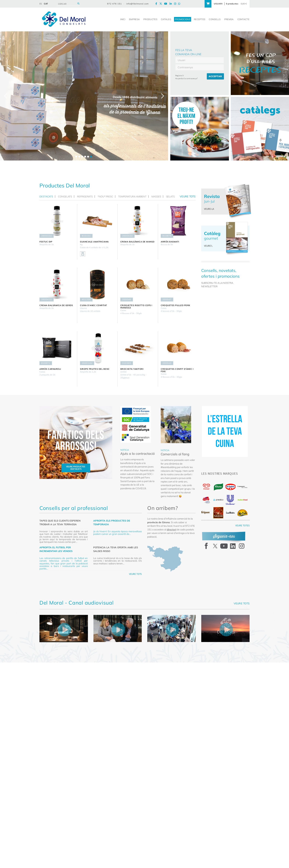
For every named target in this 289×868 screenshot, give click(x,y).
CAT (46, 4)
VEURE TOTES (242, 526)
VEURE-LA (209, 209)
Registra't (180, 75)
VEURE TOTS (135, 574)
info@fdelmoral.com (137, 4)
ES (41, 4)
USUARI (218, 4)
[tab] (47, 197)
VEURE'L (208, 246)
